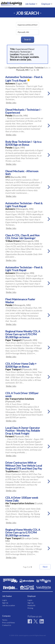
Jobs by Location (9, 605)
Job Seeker (31, 4)
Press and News (9, 623)
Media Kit (31, 605)
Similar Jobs (11, 103)
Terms (5, 620)
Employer (47, 4)
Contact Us (7, 625)
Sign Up (5, 603)
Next (45, 567)
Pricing (30, 608)
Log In (5, 600)
